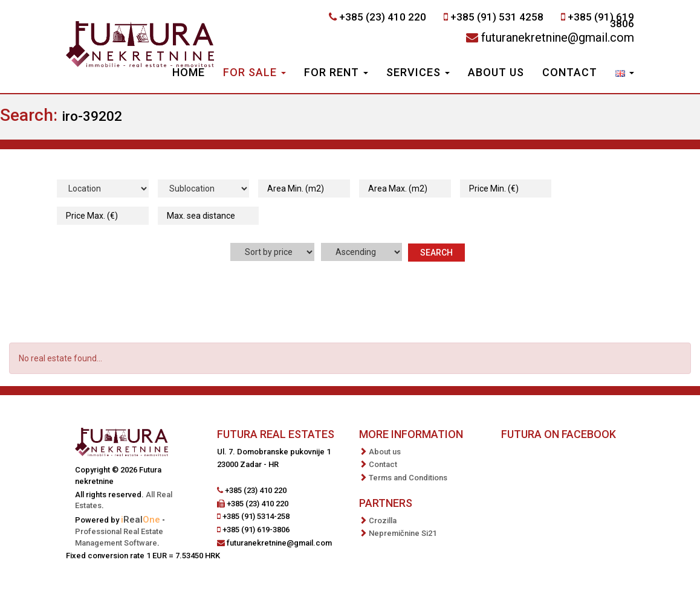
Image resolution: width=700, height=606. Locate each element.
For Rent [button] (336, 72)
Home (189, 72)
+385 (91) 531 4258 (497, 17)
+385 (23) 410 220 (383, 17)
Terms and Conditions (408, 478)
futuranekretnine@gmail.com (558, 37)
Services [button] (418, 72)
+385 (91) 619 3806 (601, 20)
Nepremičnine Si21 (403, 533)
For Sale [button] (254, 72)
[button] (625, 74)
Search (436, 253)
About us (496, 72)
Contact (570, 72)
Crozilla (383, 521)
